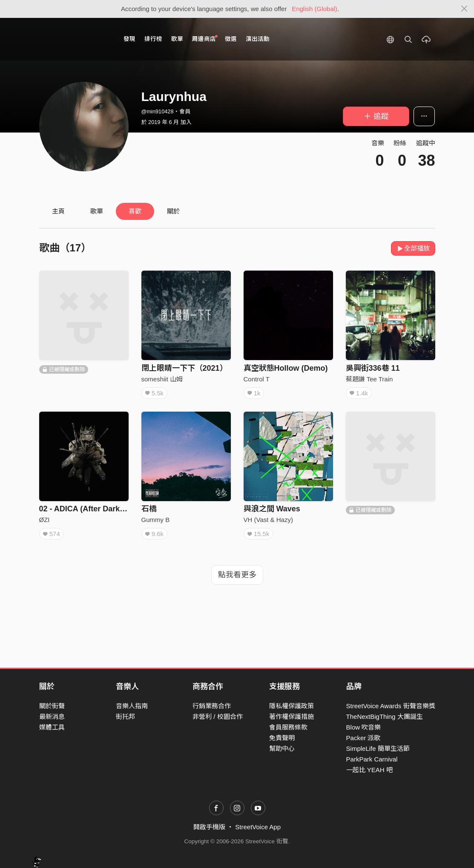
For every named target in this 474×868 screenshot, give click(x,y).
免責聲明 (282, 738)
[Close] (464, 9)
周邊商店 (205, 39)
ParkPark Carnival (372, 759)
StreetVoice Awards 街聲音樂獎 (391, 706)
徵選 (231, 39)
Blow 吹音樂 (364, 727)
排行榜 (153, 39)
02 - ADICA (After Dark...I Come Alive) (107, 509)
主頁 (58, 211)
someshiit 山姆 (162, 379)
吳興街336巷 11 (373, 368)
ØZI (45, 520)
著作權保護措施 (292, 717)
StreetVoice (74, 39)
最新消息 (52, 717)
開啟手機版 (209, 827)
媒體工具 (52, 727)
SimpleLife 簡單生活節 (378, 748)
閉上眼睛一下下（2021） (184, 368)
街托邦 (125, 717)
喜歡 (135, 211)
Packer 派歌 (363, 738)
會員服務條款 (288, 727)
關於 (173, 211)
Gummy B (156, 520)
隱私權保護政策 (292, 706)
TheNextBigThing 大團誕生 (385, 717)
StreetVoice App (258, 827)
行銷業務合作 (212, 706)
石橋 (149, 509)
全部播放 (413, 248)
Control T (257, 379)
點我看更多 (237, 575)
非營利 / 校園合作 (218, 717)
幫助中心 (282, 748)
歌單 (177, 39)
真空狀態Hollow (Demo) (286, 368)
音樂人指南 (132, 706)
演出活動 (258, 39)
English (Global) (315, 9)
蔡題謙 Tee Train (369, 379)
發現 (129, 39)
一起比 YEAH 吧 (369, 770)
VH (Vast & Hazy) (268, 520)
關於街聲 (52, 706)
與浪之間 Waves (272, 509)
